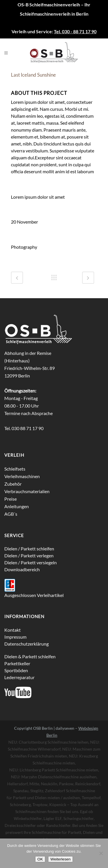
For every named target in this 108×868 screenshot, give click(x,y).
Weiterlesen (60, 859)
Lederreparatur (19, 677)
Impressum (15, 637)
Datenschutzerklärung (26, 644)
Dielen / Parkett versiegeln (31, 562)
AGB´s (11, 514)
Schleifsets (15, 469)
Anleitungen (17, 506)
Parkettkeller (17, 663)
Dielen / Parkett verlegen (29, 555)
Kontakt (13, 630)
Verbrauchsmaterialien (27, 491)
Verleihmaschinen (22, 476)
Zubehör (13, 484)
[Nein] (101, 853)
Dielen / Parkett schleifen (29, 549)
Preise (11, 499)
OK (40, 859)
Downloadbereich (22, 569)
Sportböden (16, 670)
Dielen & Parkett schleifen (30, 656)
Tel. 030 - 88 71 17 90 (75, 31)
